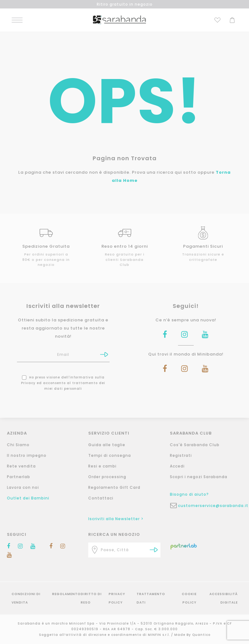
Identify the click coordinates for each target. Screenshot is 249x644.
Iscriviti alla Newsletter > (116, 519)
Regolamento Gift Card (114, 487)
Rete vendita (21, 466)
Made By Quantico (192, 635)
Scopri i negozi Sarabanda (199, 477)
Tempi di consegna (110, 455)
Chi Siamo (18, 445)
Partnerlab (19, 477)
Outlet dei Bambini (28, 498)
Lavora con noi (23, 487)
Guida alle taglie (107, 445)
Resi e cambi (102, 466)
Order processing (107, 477)
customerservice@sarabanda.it (210, 506)
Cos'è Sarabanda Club (195, 445)
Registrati (181, 455)
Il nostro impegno (27, 455)
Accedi (177, 466)
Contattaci (101, 498)
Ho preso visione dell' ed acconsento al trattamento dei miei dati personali (63, 383)
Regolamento (66, 594)
